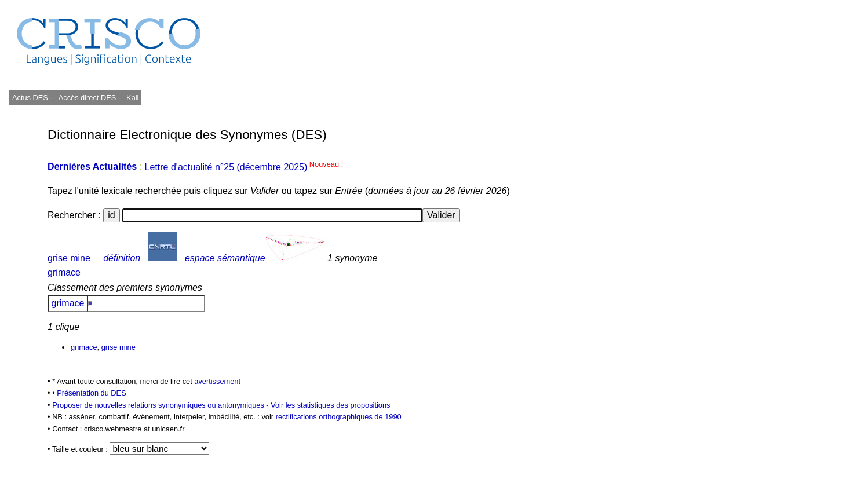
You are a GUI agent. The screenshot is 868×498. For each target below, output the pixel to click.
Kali (132, 98)
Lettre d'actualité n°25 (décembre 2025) (244, 167)
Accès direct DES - (90, 98)
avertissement (217, 381)
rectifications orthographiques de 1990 (339, 417)
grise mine (69, 258)
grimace (64, 272)
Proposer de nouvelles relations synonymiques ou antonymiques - (161, 405)
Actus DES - (32, 98)
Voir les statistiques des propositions (330, 405)
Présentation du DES (92, 393)
